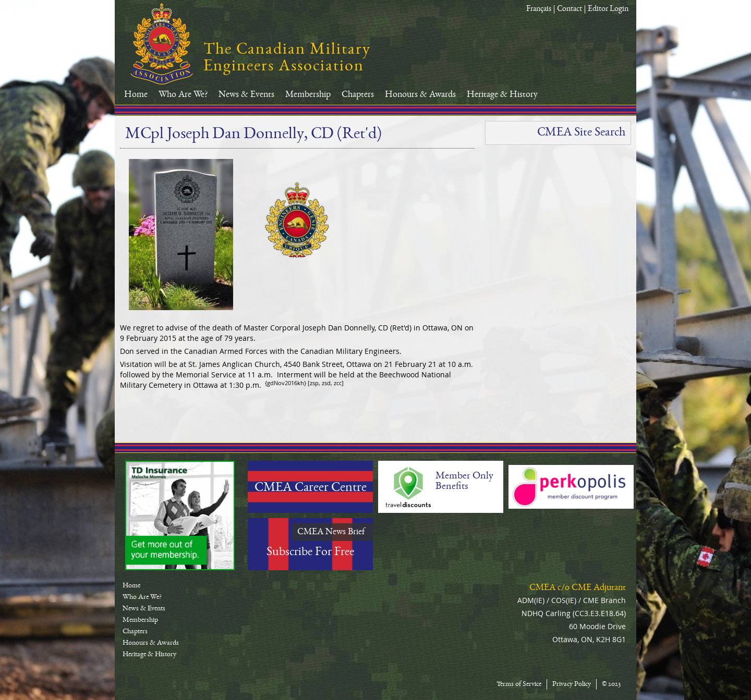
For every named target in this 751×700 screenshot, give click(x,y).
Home (136, 95)
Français (539, 9)
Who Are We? (183, 95)
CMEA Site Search (581, 133)
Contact (570, 9)
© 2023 (611, 684)
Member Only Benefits (464, 482)
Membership (308, 95)
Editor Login (608, 9)
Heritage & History (502, 95)
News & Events (246, 95)
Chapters (358, 95)
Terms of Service (519, 684)
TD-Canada (180, 515)
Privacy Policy (572, 684)
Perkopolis (571, 487)
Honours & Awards (420, 95)
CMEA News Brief (331, 532)
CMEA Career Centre (311, 488)
